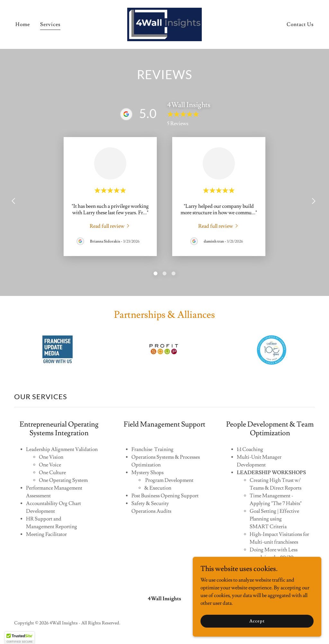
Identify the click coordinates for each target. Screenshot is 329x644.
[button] (20, 638)
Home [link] (23, 24)
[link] (164, 23)
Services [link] (50, 24)
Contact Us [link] (300, 24)
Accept (257, 621)
